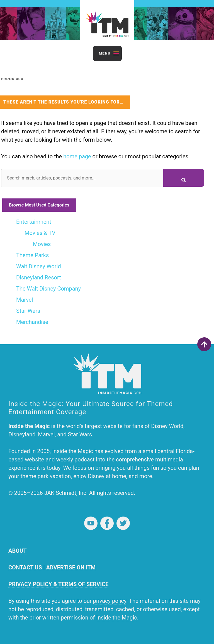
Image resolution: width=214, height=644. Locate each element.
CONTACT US (25, 567)
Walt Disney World (39, 266)
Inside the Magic (117, 618)
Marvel (25, 300)
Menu (104, 53)
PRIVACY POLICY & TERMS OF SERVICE (58, 584)
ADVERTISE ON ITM (71, 567)
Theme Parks (32, 255)
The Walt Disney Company (48, 289)
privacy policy (110, 601)
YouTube (91, 523)
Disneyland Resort (39, 277)
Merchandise (32, 322)
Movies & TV (40, 233)
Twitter (123, 523)
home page (77, 156)
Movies (42, 244)
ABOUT (18, 551)
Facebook (107, 523)
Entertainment (34, 222)
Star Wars (28, 311)
